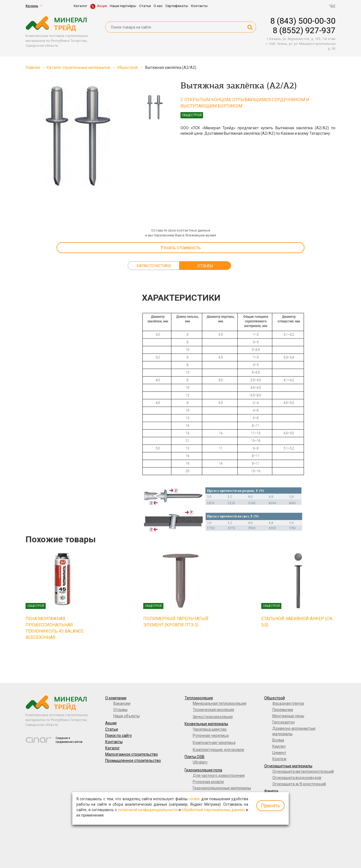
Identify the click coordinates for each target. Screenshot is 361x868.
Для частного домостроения (219, 775)
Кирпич (279, 746)
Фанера (271, 791)
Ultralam (200, 762)
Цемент (279, 753)
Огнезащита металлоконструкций (303, 771)
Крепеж (279, 759)
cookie (194, 799)
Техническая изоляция (213, 710)
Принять (270, 806)
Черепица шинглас (210, 729)
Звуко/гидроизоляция (213, 717)
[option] (74, 136)
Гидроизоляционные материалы (222, 788)
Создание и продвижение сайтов (69, 740)
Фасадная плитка (288, 703)
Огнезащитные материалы (288, 766)
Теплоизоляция (199, 698)
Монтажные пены (288, 716)
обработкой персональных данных (213, 810)
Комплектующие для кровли (218, 750)
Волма (278, 740)
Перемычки (283, 710)
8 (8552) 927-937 (304, 30)
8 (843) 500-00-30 (303, 21)
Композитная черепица (214, 743)
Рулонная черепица (211, 735)
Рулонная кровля (208, 782)
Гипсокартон (284, 722)
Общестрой (127, 67)
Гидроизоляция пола (203, 770)
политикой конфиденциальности (148, 810)
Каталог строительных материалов (78, 67)
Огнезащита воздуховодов (297, 778)
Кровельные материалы (206, 724)
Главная (33, 67)
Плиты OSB (194, 757)
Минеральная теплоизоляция (220, 703)
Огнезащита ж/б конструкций (299, 784)
